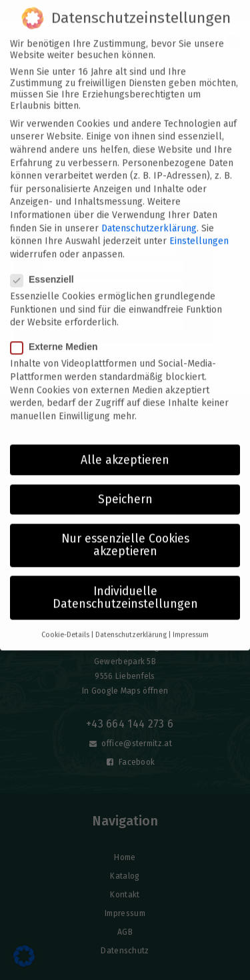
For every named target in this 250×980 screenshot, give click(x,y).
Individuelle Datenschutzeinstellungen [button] (125, 584)
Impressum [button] (191, 621)
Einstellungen (199, 228)
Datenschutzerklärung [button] (131, 621)
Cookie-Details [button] (65, 621)
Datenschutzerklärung (149, 214)
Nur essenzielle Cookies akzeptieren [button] (125, 531)
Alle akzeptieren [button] (125, 446)
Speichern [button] (125, 485)
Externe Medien (58, 333)
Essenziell (46, 266)
